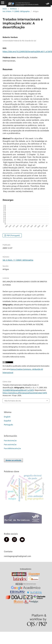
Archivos (13, 9)
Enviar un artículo (13, 460)
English (7, 417)
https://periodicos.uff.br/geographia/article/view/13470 (25, 393)
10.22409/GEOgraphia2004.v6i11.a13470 (18, 390)
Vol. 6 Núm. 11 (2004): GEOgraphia (16, 11)
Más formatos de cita (13, 401)
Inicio (5, 9)
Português (8, 425)
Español (7, 421)
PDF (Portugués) (13, 235)
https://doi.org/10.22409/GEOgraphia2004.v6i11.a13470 (27, 51)
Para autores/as (10, 444)
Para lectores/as (10, 440)
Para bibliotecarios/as (12, 448)
